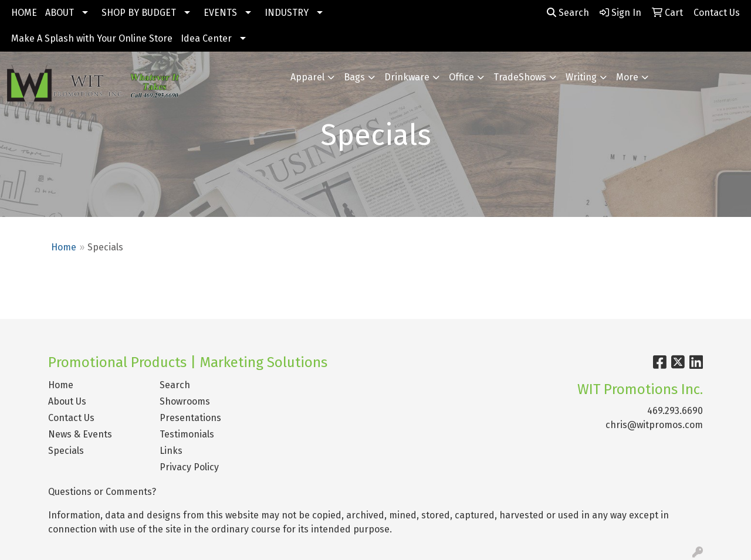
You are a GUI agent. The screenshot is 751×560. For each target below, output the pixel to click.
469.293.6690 (675, 411)
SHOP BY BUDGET (139, 13)
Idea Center (206, 38)
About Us (67, 401)
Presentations (190, 418)
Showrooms (185, 401)
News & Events (80, 434)
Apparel (307, 77)
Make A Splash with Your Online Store (92, 38)
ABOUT (60, 13)
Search (568, 13)
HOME (24, 13)
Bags (354, 77)
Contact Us (71, 418)
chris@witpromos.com (654, 425)
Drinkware (407, 77)
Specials (66, 451)
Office (461, 77)
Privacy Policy (189, 467)
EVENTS (220, 13)
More (627, 77)
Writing (581, 77)
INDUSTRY (287, 13)
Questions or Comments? (102, 492)
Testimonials (187, 434)
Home (64, 247)
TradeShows (520, 77)
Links (171, 451)
